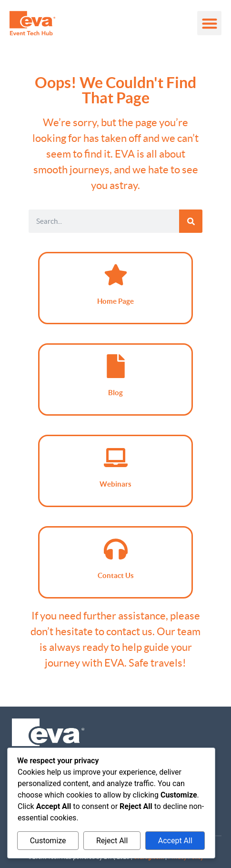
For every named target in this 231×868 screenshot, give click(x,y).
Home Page (115, 301)
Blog (115, 393)
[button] (209, 23)
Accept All (175, 841)
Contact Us (116, 575)
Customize (48, 841)
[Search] (191, 221)
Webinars (115, 484)
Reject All (112, 841)
